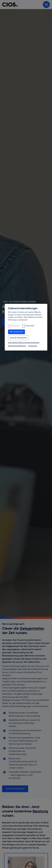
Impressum (33, 346)
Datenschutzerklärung (17, 346)
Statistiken (30, 326)
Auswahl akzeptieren (18, 338)
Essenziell (15, 326)
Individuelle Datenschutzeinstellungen (24, 343)
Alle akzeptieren (17, 332)
